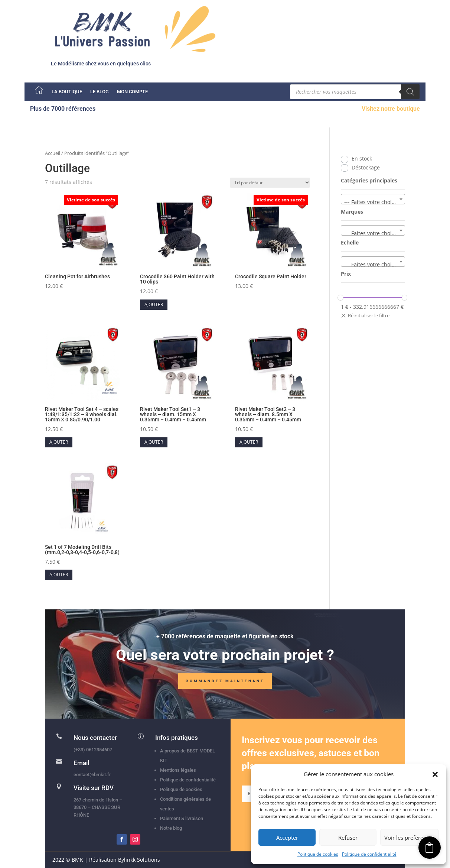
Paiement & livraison (182, 818)
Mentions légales (178, 770)
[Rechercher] (410, 92)
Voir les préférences (410, 838)
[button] (435, 774)
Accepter (287, 838)
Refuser (348, 838)
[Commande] (270, 183)
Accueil (53, 153)
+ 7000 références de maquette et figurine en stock (225, 639)
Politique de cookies (318, 854)
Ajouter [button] (154, 305)
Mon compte (132, 92)
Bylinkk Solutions (139, 860)
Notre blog (171, 828)
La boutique (67, 92)
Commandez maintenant (225, 684)
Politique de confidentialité (369, 854)
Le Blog (100, 92)
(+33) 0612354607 (93, 750)
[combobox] (373, 199)
